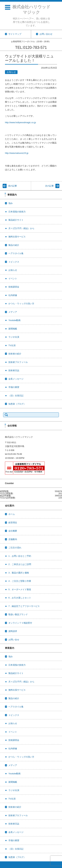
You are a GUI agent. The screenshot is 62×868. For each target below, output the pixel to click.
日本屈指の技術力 (17, 212)
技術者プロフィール (18, 362)
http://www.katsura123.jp (17, 153)
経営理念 (13, 523)
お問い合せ (14, 640)
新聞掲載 (13, 329)
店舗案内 (13, 539)
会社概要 (13, 531)
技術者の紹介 (15, 354)
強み (11, 203)
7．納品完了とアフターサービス (24, 606)
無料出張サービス (17, 237)
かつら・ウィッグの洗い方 (21, 304)
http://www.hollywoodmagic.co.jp (20, 122)
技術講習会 (14, 287)
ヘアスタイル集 (16, 253)
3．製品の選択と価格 (19, 573)
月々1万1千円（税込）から (21, 228)
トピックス (14, 262)
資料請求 (13, 631)
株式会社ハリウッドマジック (31, 10)
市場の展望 (14, 387)
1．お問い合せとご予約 (20, 556)
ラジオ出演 (14, 337)
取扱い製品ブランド (18, 614)
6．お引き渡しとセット (20, 598)
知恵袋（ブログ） (17, 404)
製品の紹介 (14, 245)
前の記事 (13, 186)
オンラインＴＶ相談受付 (20, 623)
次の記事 (49, 186)
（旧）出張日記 (16, 396)
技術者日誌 (14, 370)
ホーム (12, 514)
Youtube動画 (14, 320)
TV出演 (12, 345)
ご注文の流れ (15, 548)
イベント (13, 279)
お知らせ (11, 72)
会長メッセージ (16, 379)
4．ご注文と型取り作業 (20, 581)
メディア (13, 312)
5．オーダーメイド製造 (20, 589)
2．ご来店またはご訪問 (20, 564)
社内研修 (13, 295)
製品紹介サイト (16, 220)
